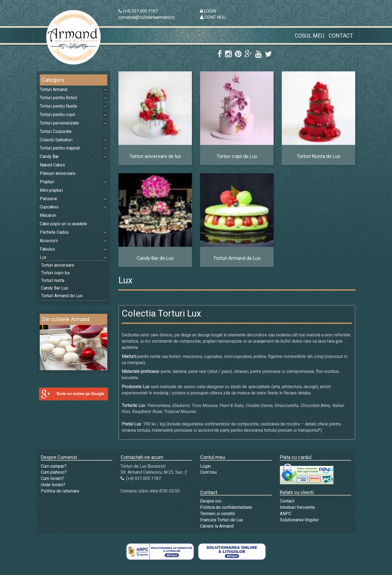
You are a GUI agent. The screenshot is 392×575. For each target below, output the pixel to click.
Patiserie (48, 199)
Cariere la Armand (217, 526)
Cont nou (208, 472)
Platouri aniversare (58, 173)
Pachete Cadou (54, 232)
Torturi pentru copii (57, 115)
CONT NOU (213, 17)
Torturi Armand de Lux (62, 296)
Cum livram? (52, 478)
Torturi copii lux (56, 273)
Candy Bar (49, 156)
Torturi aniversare (58, 265)
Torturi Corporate (56, 131)
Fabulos (47, 249)
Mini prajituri (51, 190)
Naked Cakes (52, 165)
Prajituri (47, 182)
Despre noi (211, 501)
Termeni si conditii (218, 514)
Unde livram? (53, 485)
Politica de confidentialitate (226, 507)
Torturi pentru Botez (59, 98)
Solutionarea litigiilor (299, 520)
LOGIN (208, 11)
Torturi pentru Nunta (58, 106)
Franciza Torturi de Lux (222, 520)
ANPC (286, 514)
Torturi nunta (53, 280)
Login (205, 466)
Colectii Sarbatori (56, 140)
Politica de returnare (60, 491)
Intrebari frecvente (297, 507)
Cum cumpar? (54, 466)
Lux (43, 257)
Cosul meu (310, 36)
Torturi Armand (53, 89)
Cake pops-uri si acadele (63, 224)
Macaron (48, 215)
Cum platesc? (54, 472)
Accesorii (49, 241)
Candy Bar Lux (55, 288)
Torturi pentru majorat (60, 148)
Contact (341, 36)
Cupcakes (49, 207)
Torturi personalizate (59, 123)
